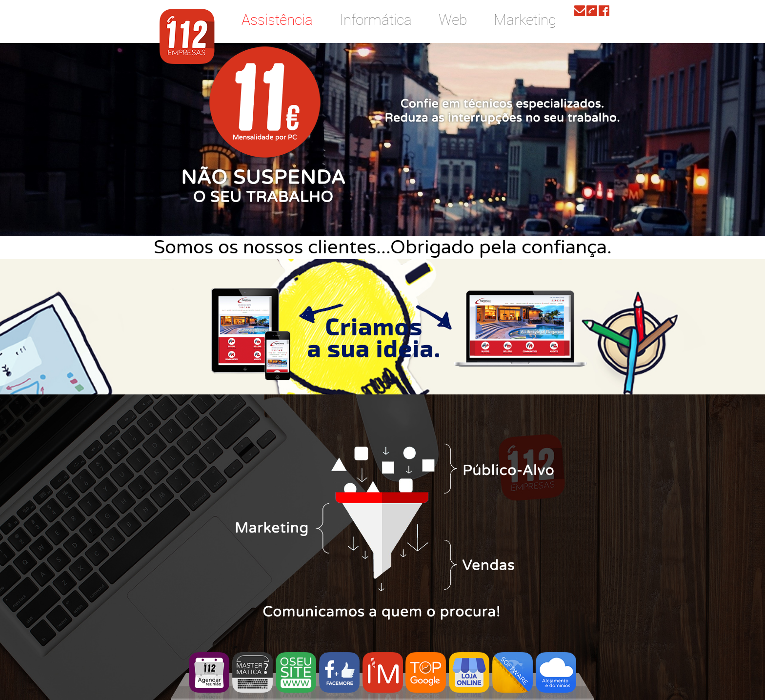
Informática (376, 20)
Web (453, 20)
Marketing (525, 20)
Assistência (277, 20)
